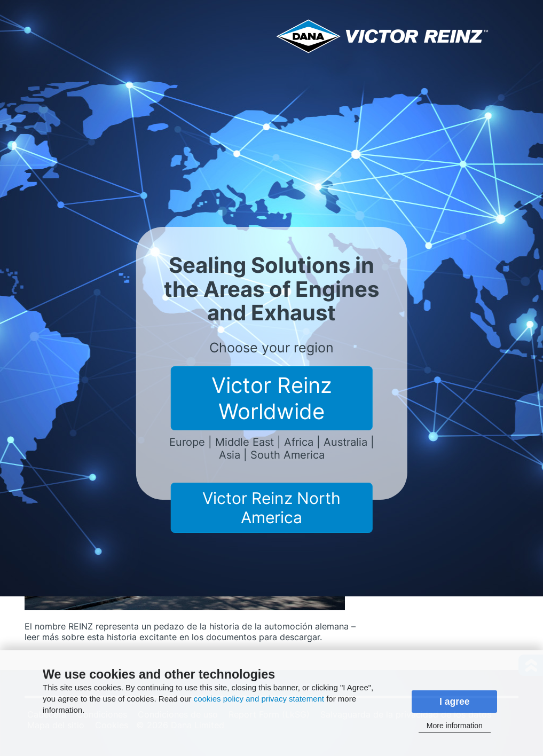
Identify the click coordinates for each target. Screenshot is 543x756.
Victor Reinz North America (271, 508)
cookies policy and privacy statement (259, 699)
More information (455, 726)
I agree (455, 702)
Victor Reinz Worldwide (272, 398)
